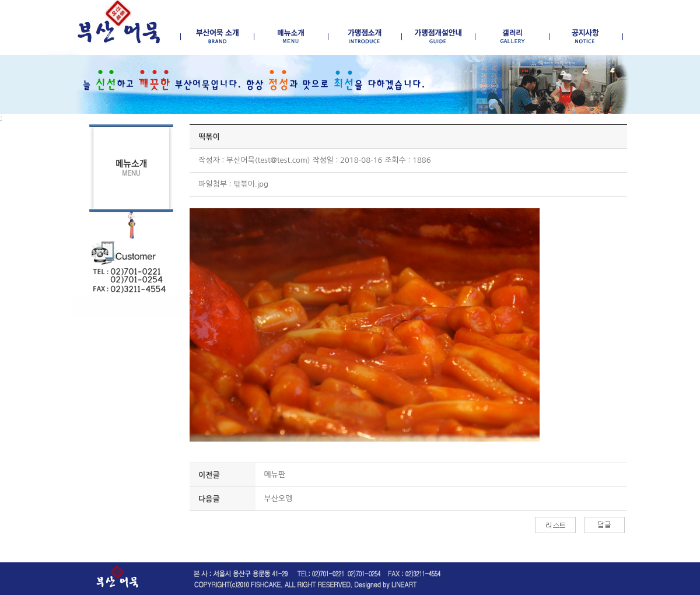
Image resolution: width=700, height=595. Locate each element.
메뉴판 (275, 475)
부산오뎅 (279, 498)
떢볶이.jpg (251, 184)
